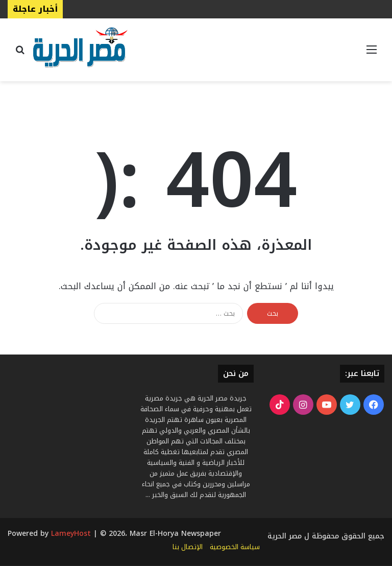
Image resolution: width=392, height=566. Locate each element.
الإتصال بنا (188, 547)
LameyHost (71, 534)
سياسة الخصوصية (235, 547)
